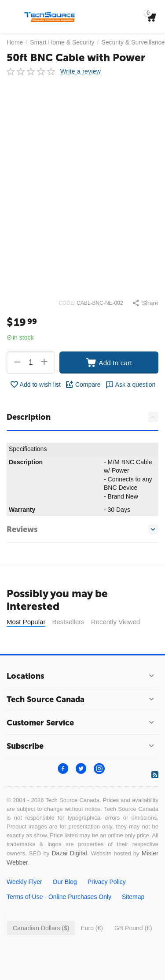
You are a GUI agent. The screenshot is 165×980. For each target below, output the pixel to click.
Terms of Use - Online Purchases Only (59, 897)
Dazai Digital (69, 853)
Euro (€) (92, 928)
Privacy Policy (107, 882)
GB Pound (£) (133, 928)
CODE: (67, 303)
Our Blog (65, 882)
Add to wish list (35, 385)
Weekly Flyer (24, 882)
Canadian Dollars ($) (41, 928)
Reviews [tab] (82, 529)
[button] (145, 303)
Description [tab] (82, 417)
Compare (83, 385)
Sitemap (133, 897)
